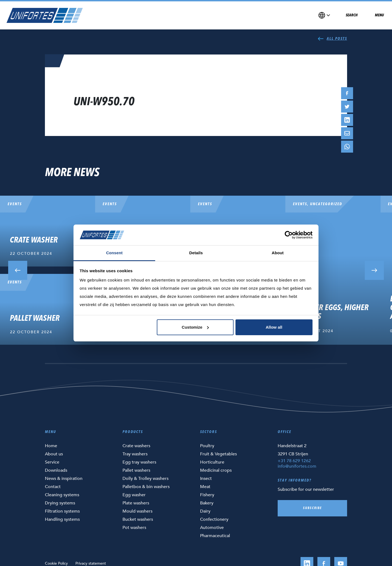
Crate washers (136, 446)
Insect (206, 479)
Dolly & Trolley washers (146, 479)
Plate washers (136, 503)
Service (52, 462)
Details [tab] (196, 253)
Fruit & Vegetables (218, 454)
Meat (205, 487)
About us (54, 454)
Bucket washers (138, 519)
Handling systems (62, 519)
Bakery (207, 503)
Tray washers (135, 454)
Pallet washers (136, 470)
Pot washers (134, 528)
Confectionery (214, 519)
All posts (332, 39)
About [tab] (278, 253)
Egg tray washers (139, 462)
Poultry (207, 446)
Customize (195, 327)
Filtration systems (62, 511)
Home (51, 446)
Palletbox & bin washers (146, 487)
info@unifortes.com (297, 466)
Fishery (207, 495)
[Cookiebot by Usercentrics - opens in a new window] (289, 235)
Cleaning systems (62, 495)
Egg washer (134, 495)
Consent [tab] (114, 253)
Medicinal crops (216, 470)
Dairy (205, 511)
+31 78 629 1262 (294, 461)
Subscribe (312, 508)
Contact (53, 487)
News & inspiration (64, 479)
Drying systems (60, 503)
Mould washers (137, 511)
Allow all (274, 327)
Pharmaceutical (215, 536)
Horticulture (212, 462)
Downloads (56, 470)
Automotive (212, 528)
